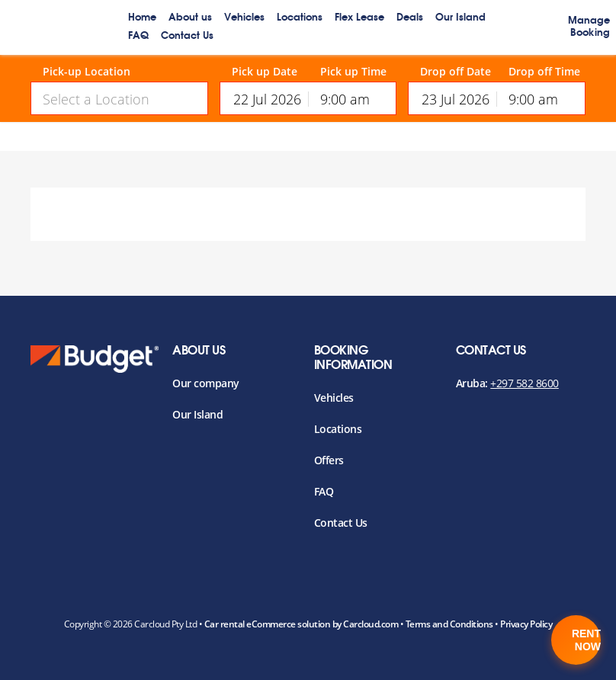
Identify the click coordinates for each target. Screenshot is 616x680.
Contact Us (187, 36)
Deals (410, 18)
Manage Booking (589, 27)
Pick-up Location (87, 72)
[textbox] (119, 99)
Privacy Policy (526, 624)
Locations (300, 18)
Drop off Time (544, 72)
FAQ (138, 36)
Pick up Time (353, 72)
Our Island (460, 18)
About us (190, 18)
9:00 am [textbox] (345, 99)
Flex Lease (359, 18)
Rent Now (586, 640)
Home (142, 18)
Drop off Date (456, 72)
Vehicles (244, 18)
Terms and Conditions (449, 624)
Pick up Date (265, 72)
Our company (206, 383)
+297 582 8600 (525, 383)
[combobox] (119, 98)
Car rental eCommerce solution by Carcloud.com (302, 624)
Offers (329, 460)
